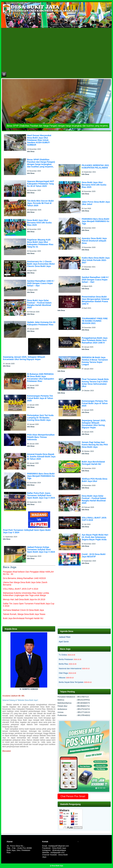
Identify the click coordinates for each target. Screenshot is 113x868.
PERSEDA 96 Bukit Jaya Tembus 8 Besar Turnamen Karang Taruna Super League (95, 361)
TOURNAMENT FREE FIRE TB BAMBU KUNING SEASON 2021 (95, 321)
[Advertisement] (56, 49)
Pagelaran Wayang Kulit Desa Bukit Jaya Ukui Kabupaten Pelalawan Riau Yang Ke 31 (40, 243)
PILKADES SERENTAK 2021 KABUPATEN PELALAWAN (95, 166)
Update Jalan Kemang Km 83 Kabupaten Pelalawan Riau (41, 323)
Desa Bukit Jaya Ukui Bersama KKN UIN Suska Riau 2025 (39, 223)
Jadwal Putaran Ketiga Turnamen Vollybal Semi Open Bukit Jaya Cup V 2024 (41, 549)
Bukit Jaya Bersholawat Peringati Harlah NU (93, 463)
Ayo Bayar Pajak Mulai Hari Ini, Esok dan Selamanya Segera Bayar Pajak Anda (95, 537)
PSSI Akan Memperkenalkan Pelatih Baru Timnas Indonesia (41, 437)
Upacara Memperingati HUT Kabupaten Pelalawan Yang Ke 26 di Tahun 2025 (41, 184)
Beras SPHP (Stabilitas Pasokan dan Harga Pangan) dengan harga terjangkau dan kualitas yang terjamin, (41, 163)
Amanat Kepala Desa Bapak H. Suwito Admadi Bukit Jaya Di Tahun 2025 (41, 457)
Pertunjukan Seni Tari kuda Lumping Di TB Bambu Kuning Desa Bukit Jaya (40, 418)
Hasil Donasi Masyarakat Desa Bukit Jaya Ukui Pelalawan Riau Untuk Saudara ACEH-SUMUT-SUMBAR (39, 140)
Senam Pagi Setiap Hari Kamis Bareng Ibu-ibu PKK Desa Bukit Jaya (95, 445)
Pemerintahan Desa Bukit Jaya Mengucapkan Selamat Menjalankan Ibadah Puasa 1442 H (95, 300)
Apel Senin (64, 642)
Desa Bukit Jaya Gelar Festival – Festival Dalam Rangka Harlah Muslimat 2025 (39, 304)
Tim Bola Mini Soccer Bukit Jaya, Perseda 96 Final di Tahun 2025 (40, 203)
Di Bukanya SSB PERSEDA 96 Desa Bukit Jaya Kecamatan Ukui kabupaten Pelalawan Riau (41, 378)
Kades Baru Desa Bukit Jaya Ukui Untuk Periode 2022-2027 (96, 260)
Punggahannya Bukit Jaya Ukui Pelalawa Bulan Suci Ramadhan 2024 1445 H (94, 340)
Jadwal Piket (65, 637)
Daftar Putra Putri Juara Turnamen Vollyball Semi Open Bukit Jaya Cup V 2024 (41, 495)
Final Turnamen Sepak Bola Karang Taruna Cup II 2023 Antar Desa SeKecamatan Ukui (95, 383)
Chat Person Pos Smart (73, 796)
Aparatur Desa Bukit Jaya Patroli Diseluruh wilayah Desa (94, 241)
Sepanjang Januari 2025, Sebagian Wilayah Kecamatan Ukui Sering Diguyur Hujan (24, 358)
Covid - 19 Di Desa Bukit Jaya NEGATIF (94, 555)
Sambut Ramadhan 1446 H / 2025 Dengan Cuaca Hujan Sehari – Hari (41, 283)
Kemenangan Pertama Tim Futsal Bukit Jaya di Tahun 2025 (40, 398)
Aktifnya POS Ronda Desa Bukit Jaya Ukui (94, 480)
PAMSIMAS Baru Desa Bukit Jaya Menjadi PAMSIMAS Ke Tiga (41, 476)
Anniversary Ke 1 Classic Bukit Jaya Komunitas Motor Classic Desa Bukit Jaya (41, 264)
